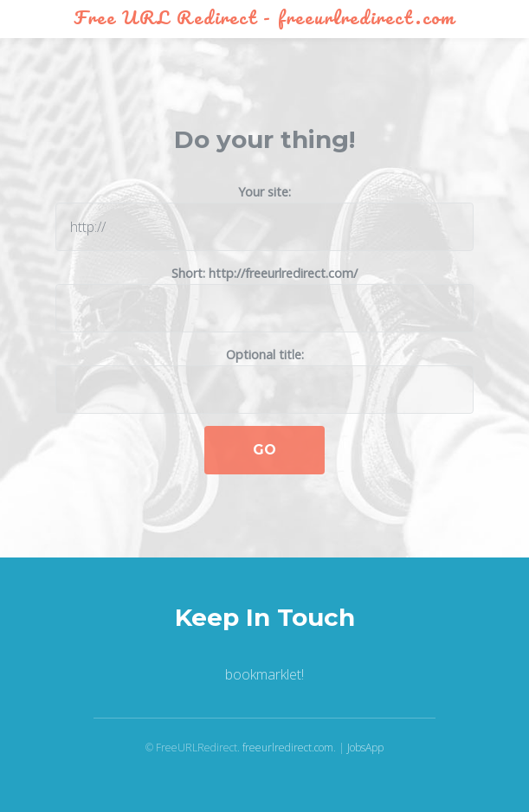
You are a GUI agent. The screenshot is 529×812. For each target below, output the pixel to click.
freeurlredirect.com (288, 748)
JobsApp (365, 748)
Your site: (264, 217)
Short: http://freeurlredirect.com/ (264, 299)
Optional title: (264, 380)
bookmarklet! (264, 674)
